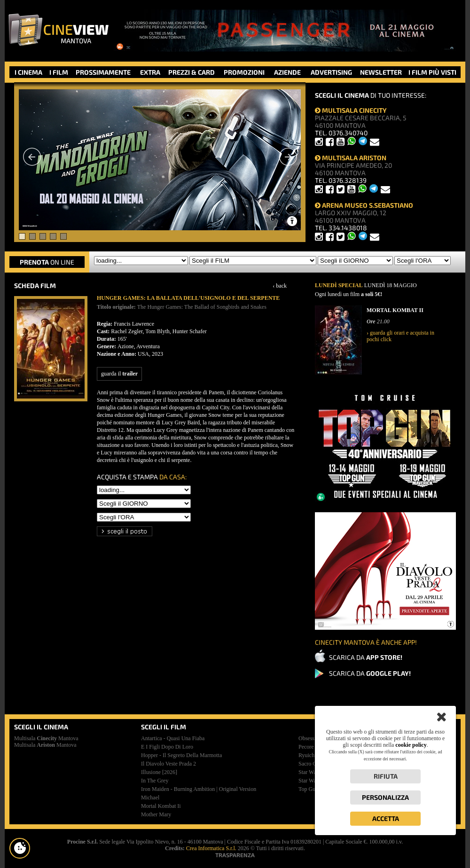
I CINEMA (28, 72)
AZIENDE (287, 72)
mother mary (156, 814)
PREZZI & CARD (192, 72)
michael (150, 798)
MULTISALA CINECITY (351, 110)
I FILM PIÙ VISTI (432, 72)
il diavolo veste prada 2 (168, 764)
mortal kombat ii (161, 806)
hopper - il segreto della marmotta (181, 755)
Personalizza (385, 797)
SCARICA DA (366, 657)
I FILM (59, 72)
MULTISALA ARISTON (351, 158)
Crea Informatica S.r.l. (211, 848)
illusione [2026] (159, 772)
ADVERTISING (331, 72)
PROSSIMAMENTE (103, 72)
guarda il (119, 374)
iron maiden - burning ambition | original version (199, 789)
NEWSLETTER (381, 72)
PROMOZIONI (244, 72)
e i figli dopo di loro (167, 747)
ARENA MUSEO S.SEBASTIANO (364, 205)
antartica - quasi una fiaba (173, 738)
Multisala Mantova (46, 738)
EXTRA (150, 72)
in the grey (155, 781)
